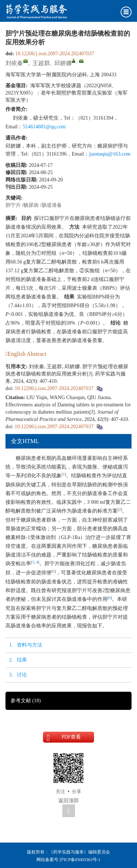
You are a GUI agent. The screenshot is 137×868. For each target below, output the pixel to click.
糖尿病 (31, 205)
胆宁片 (13, 205)
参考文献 (26, 701)
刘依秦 (14, 63)
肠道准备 (52, 205)
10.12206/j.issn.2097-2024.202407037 (55, 54)
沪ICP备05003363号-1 (80, 860)
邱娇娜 (63, 63)
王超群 (41, 63)
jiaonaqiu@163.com (110, 154)
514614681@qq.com (44, 127)
